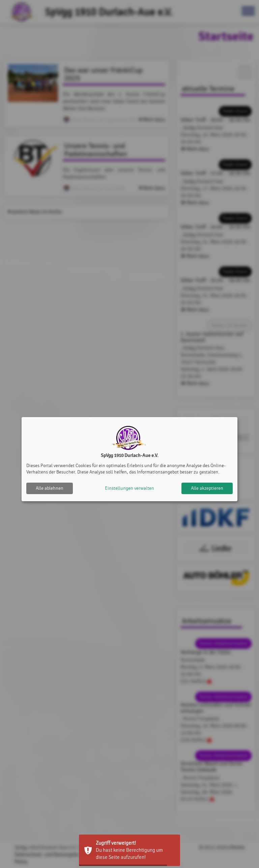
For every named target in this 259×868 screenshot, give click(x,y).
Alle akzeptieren (207, 488)
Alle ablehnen (50, 488)
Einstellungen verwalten (129, 488)
